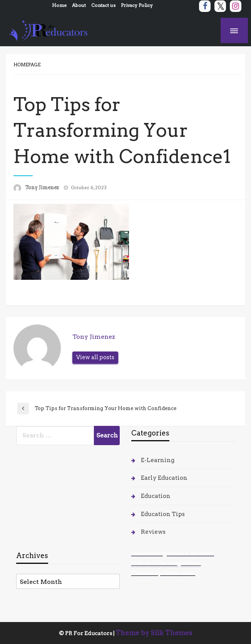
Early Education (164, 478)
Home (59, 5)
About (79, 5)
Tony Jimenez (43, 187)
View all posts (95, 357)
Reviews (153, 532)
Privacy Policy (137, 5)
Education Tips (163, 514)
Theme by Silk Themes (154, 633)
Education (156, 496)
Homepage (27, 65)
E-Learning (158, 460)
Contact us (103, 5)
